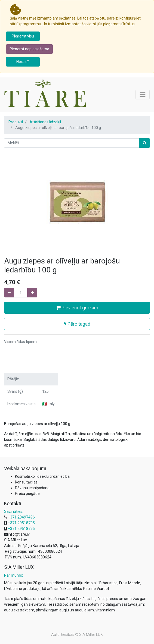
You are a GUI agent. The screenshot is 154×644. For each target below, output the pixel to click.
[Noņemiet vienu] (9, 293)
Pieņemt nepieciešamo (29, 49)
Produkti (16, 122)
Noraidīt (23, 62)
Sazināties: (14, 511)
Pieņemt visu (23, 36)
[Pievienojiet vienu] (32, 293)
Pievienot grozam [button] (77, 308)
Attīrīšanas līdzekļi (45, 122)
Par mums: (13, 575)
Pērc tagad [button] (77, 324)
